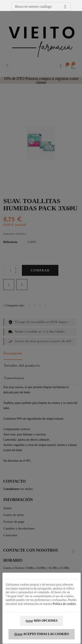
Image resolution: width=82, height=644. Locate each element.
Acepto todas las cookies (42, 634)
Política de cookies (64, 604)
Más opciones (42, 621)
